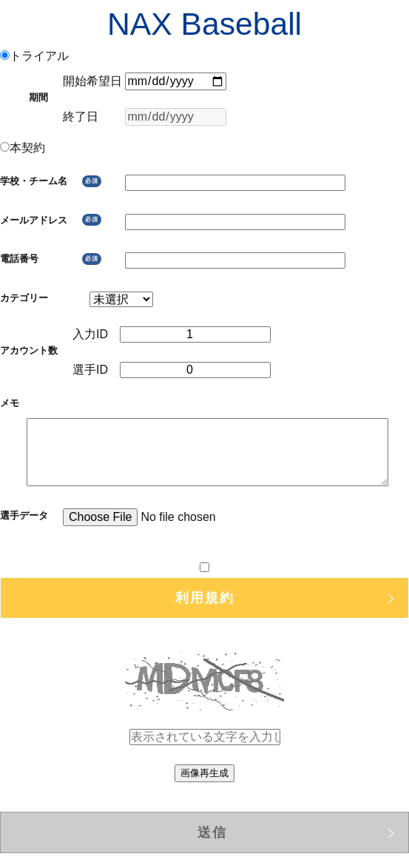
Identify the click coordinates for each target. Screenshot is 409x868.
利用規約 (205, 598)
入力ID (96, 334)
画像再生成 (204, 773)
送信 (212, 832)
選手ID (96, 370)
